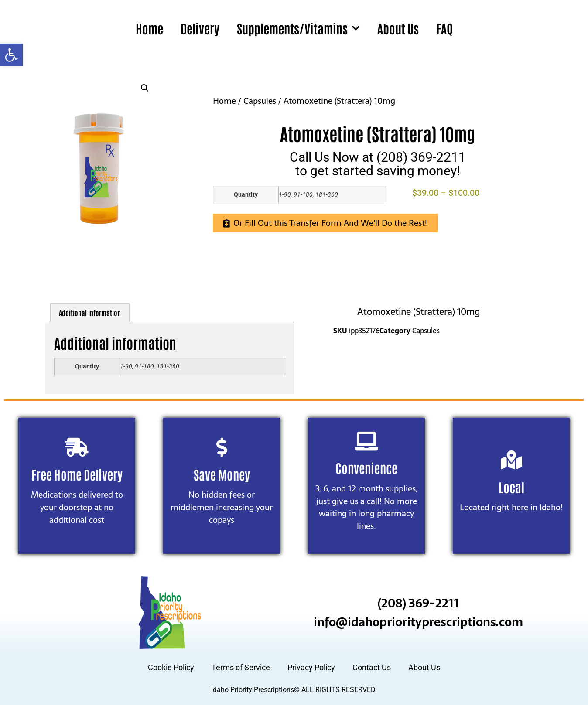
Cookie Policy (171, 669)
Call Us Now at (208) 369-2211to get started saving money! (378, 164)
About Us (398, 28)
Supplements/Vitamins (298, 28)
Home (149, 28)
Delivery (200, 28)
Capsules (260, 101)
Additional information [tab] (90, 313)
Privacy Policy (311, 669)
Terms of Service (241, 669)
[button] (11, 55)
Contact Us (372, 669)
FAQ (444, 28)
